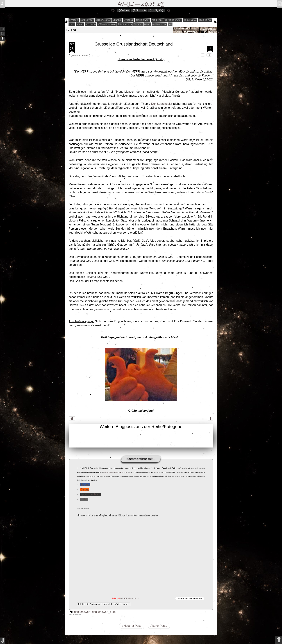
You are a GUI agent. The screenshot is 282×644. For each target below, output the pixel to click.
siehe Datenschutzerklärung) (115, 472)
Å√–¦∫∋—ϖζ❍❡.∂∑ (141, 4)
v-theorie (129, 20)
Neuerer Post (131, 626)
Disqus (85, 490)
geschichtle (205, 20)
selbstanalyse (103, 20)
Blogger (85, 485)
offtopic (74, 20)
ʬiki (2, 3)
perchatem (157, 20)
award (80, 24)
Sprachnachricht (91, 494)
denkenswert (143, 20)
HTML (84, 499)
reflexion (91, 24)
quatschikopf (159, 24)
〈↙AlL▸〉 (124, 10)
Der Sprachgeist (162, 104)
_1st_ (72, 24)
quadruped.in (125, 24)
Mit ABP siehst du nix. (130, 598)
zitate (147, 24)
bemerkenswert (173, 20)
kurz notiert (87, 20)
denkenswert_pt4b (104, 612)
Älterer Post (159, 626)
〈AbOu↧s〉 (139, 10)
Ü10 (170, 24)
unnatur (117, 20)
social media (190, 20)
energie (138, 24)
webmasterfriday (107, 24)
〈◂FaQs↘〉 (157, 10)
